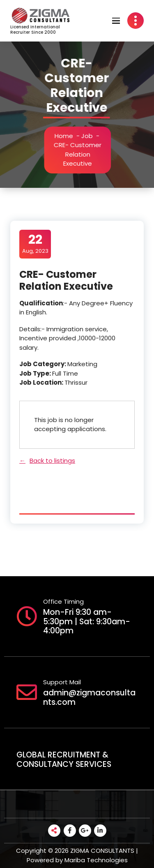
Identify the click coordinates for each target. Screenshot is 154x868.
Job (88, 136)
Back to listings (52, 461)
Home (65, 136)
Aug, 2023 (35, 244)
